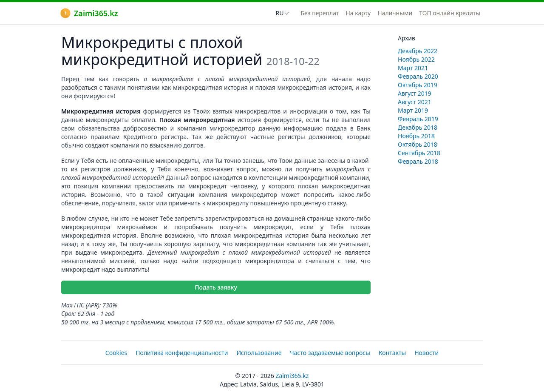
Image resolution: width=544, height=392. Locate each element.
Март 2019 (413, 110)
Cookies (116, 353)
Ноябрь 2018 (416, 136)
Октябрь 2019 (418, 85)
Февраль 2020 (418, 76)
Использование (259, 353)
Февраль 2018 (418, 161)
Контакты (392, 353)
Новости (426, 353)
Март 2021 (413, 68)
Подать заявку (216, 287)
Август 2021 (415, 102)
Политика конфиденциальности (182, 353)
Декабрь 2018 (418, 127)
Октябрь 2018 (418, 144)
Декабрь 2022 (418, 51)
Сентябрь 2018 (419, 153)
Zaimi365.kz (89, 13)
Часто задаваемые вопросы (330, 353)
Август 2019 (415, 93)
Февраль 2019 (418, 119)
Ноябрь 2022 (416, 59)
